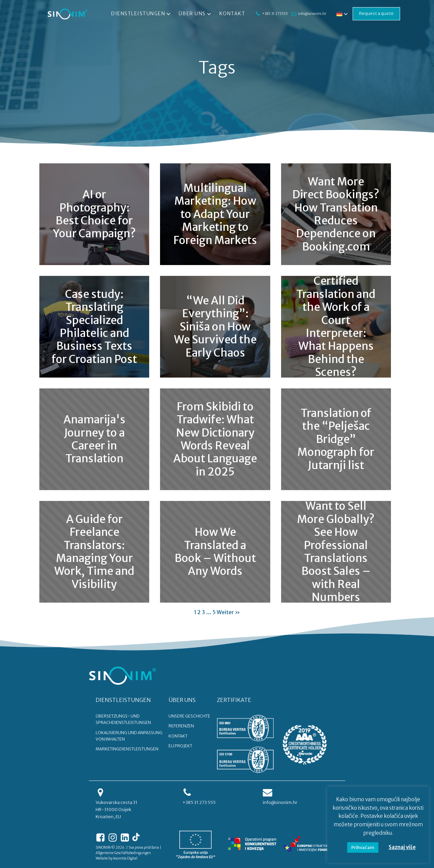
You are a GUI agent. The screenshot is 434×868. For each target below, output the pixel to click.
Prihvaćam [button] (363, 847)
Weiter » (228, 612)
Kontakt (232, 14)
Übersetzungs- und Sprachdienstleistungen (123, 719)
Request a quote (376, 13)
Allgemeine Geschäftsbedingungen (123, 853)
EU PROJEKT (180, 746)
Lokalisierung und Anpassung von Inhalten (129, 736)
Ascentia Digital (125, 858)
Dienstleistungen (142, 14)
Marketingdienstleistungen (127, 749)
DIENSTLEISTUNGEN (123, 700)
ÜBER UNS (182, 700)
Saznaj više (402, 847)
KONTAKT (178, 736)
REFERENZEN (181, 726)
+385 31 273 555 (275, 14)
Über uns (196, 14)
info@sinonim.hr (312, 14)
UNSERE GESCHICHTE (189, 716)
